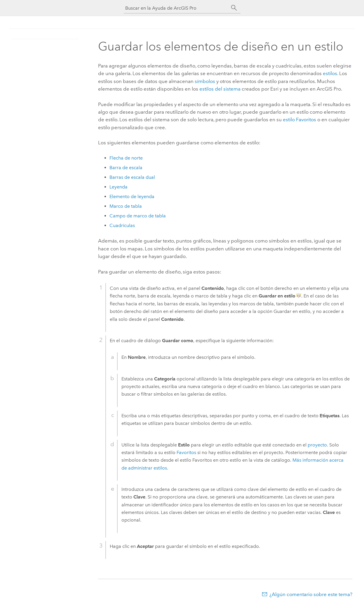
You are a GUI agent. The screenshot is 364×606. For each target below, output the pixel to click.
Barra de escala (126, 168)
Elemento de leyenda (132, 196)
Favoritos (186, 452)
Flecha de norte (126, 158)
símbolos (205, 81)
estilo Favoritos (299, 120)
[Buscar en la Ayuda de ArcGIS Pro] (176, 8)
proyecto (317, 445)
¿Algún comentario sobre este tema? (311, 594)
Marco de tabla (126, 206)
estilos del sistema (220, 89)
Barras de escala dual (132, 177)
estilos (330, 73)
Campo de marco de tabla (138, 216)
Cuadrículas (122, 225)
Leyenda (119, 187)
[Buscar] (234, 8)
